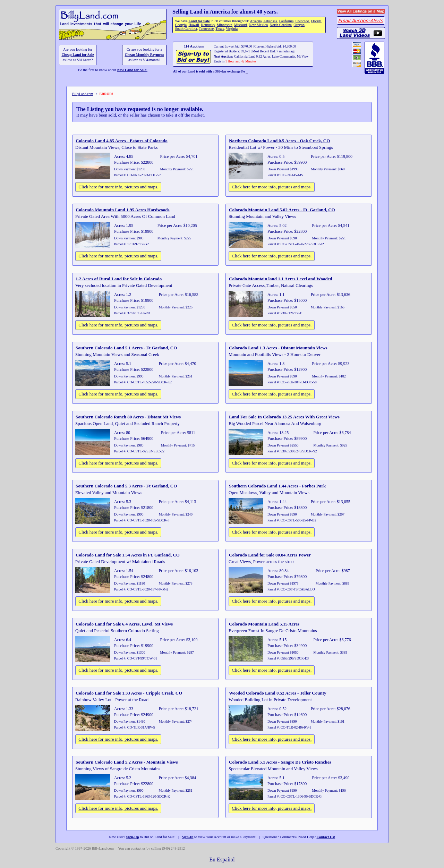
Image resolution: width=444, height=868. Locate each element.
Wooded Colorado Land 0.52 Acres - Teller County (278, 693)
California (286, 21)
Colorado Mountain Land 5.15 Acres (264, 624)
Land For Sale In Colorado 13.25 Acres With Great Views (284, 417)
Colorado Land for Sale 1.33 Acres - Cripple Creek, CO (129, 693)
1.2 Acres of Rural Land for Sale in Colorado (119, 279)
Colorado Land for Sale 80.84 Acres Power (270, 555)
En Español (222, 860)
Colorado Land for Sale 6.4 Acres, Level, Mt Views (124, 624)
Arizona (256, 21)
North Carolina (281, 25)
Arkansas (270, 21)
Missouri (241, 25)
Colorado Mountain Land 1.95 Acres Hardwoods (123, 210)
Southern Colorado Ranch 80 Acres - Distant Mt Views (128, 417)
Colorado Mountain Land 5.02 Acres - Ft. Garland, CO (282, 210)
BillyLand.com (83, 94)
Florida (316, 21)
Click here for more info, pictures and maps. (118, 187)
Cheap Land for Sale (78, 55)
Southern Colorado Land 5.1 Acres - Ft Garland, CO (126, 348)
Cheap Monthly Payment (144, 55)
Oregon (299, 25)
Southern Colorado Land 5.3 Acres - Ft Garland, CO (126, 486)
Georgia (181, 25)
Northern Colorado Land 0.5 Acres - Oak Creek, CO (279, 141)
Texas (220, 29)
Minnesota (225, 25)
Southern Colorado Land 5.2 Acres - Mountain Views (127, 762)
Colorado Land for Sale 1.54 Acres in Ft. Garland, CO (128, 555)
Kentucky (208, 25)
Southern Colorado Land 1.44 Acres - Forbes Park (277, 486)
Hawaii (194, 25)
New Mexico (258, 25)
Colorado (302, 21)
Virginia (232, 29)
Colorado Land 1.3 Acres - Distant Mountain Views (278, 348)
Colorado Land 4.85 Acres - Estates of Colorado (122, 141)
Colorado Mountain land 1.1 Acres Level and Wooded (281, 279)
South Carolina (186, 29)
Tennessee (206, 29)
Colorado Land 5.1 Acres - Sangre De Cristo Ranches (280, 762)
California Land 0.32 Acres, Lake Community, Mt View (271, 56)
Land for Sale (199, 21)
